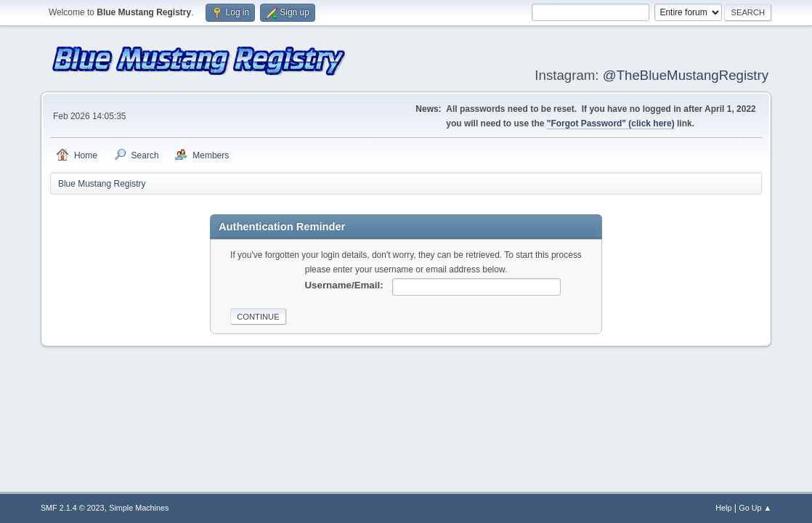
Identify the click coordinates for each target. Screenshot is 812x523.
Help (723, 508)
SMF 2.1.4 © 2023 (73, 508)
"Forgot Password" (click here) (611, 123)
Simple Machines (139, 508)
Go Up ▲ (755, 508)
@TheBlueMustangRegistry (686, 75)
